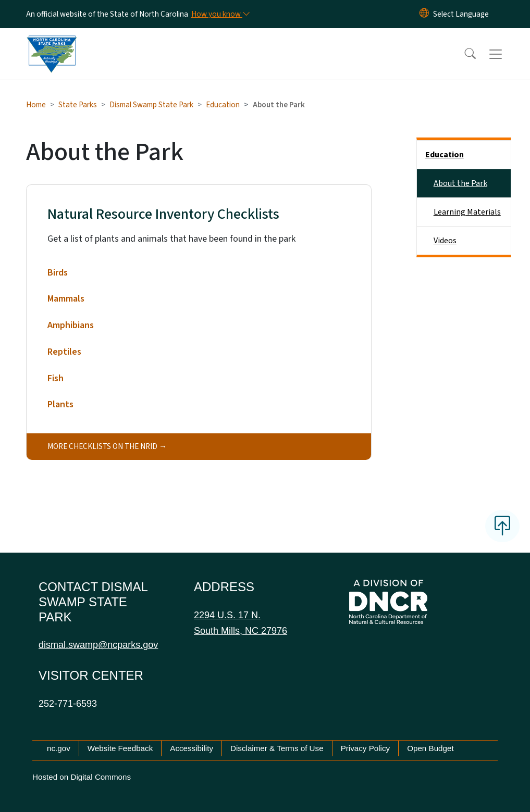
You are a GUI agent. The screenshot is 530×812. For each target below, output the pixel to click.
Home (36, 105)
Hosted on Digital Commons (82, 777)
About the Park (460, 183)
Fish (56, 378)
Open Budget (430, 748)
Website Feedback (120, 748)
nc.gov (59, 748)
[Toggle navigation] (506, 54)
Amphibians (71, 325)
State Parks (78, 105)
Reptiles (64, 352)
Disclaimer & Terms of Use (277, 748)
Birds (58, 273)
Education (223, 105)
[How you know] (220, 14)
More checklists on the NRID (102, 446)
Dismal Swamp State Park (151, 105)
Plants (60, 404)
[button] (463, 54)
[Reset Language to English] (424, 14)
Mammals (66, 299)
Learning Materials (467, 212)
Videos (445, 241)
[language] (461, 14)
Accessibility (192, 748)
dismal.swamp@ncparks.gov (98, 645)
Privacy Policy (366, 748)
